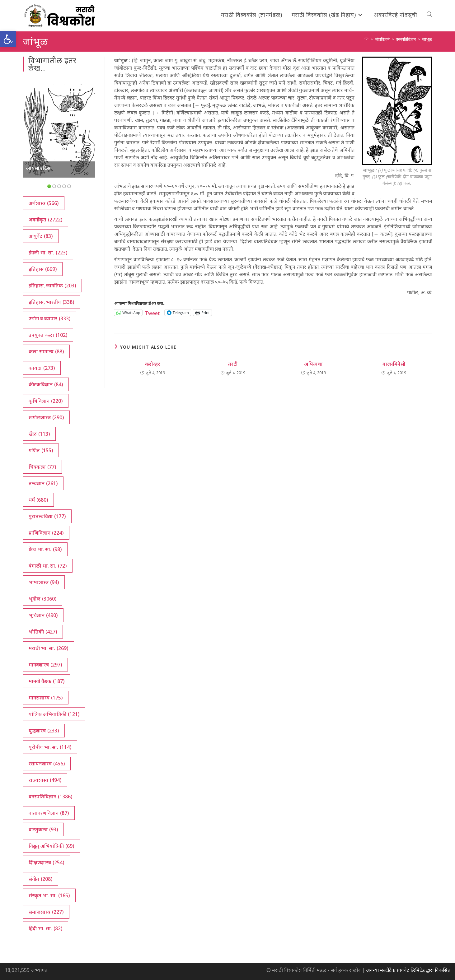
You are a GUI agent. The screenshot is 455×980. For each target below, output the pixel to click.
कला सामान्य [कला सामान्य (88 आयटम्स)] (46, 351)
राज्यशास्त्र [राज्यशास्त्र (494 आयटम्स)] (45, 780)
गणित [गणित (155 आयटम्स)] (41, 450)
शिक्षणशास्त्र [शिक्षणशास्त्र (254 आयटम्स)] (46, 862)
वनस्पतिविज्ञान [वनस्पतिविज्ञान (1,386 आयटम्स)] (50, 797)
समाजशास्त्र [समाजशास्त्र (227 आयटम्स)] (46, 912)
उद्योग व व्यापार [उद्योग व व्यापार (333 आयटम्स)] (49, 318)
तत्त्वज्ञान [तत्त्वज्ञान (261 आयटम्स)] (43, 483)
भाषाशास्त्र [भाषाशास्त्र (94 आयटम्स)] (44, 582)
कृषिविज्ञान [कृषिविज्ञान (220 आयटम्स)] (46, 401)
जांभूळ (427, 39)
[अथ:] (366, 39)
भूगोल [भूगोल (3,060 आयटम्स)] (42, 599)
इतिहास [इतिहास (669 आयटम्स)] (43, 269)
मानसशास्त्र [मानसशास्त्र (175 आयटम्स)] (46, 698)
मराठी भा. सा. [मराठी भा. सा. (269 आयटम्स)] (48, 648)
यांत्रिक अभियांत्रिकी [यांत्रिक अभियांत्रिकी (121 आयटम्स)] (54, 714)
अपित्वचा (313, 364)
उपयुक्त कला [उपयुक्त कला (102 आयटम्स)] (48, 335)
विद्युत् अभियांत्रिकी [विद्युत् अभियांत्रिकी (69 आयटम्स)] (51, 846)
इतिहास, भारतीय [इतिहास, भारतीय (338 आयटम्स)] (51, 302)
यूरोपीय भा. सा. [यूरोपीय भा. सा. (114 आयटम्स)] (50, 747)
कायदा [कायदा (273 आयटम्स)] (42, 368)
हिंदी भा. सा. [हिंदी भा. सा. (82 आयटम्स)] (45, 928)
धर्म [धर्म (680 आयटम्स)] (38, 500)
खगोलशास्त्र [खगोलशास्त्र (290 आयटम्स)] (46, 417)
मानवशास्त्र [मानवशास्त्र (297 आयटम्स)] (45, 665)
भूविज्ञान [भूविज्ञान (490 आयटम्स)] (43, 615)
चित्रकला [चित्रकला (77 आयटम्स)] (42, 467)
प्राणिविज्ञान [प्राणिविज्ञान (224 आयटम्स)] (46, 533)
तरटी (233, 364)
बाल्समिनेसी (394, 364)
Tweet (152, 312)
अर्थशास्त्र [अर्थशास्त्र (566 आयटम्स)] (44, 203)
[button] (8, 39)
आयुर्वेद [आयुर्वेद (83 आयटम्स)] (41, 236)
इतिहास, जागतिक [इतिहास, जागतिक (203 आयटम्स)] (52, 286)
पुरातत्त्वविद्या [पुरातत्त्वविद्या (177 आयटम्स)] (47, 516)
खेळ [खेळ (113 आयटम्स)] (39, 434)
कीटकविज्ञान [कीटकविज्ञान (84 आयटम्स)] (46, 384)
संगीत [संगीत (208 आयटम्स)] (40, 879)
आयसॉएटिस (38, 168)
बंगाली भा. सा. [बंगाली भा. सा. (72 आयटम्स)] (48, 566)
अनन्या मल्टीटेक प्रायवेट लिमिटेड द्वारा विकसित (408, 970)
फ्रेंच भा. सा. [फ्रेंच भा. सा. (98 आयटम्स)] (45, 549)
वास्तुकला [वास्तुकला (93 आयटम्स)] (43, 829)
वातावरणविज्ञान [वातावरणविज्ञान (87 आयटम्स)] (49, 813)
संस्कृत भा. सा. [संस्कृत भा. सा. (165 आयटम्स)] (49, 895)
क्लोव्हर (152, 364)
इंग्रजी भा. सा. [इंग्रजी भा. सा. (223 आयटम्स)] (48, 253)
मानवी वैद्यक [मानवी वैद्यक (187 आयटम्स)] (47, 681)
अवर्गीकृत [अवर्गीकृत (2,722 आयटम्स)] (45, 220)
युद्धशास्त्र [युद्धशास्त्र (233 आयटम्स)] (44, 731)
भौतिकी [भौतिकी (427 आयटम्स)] (43, 632)
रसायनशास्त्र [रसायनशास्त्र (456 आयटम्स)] (47, 764)
